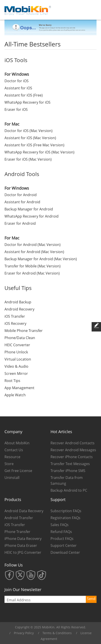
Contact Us (14, 450)
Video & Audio (16, 366)
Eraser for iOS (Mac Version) (28, 159)
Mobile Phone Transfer (24, 331)
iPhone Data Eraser (21, 545)
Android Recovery (19, 309)
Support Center (64, 545)
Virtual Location (18, 359)
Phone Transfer (17, 532)
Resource (12, 457)
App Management (19, 388)
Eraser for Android (20, 223)
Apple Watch (15, 395)
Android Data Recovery (24, 511)
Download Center (65, 552)
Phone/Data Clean (20, 338)
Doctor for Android (21, 195)
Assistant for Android (22, 202)
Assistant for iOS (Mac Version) (30, 138)
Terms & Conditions (57, 633)
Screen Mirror (16, 373)
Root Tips (12, 381)
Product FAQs (62, 539)
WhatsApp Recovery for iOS (27, 102)
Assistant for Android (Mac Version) (34, 252)
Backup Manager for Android (29, 209)
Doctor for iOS (17, 81)
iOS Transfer (15, 316)
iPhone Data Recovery (23, 539)
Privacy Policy (24, 633)
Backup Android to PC (69, 490)
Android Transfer (19, 518)
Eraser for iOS (16, 109)
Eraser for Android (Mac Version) (32, 273)
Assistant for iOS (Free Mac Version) (34, 145)
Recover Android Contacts (73, 443)
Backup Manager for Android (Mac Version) (41, 259)
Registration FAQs (65, 518)
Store (9, 464)
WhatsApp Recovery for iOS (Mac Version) (39, 152)
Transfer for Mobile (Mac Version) (33, 266)
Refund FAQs (61, 532)
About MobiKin (17, 443)
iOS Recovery (15, 323)
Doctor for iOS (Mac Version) (28, 131)
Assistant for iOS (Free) (24, 95)
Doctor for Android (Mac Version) (33, 245)
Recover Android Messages (73, 450)
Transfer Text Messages (70, 464)
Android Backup (18, 302)
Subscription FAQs (66, 511)
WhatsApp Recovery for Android (32, 216)
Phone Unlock (16, 352)
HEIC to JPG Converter (23, 552)
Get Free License (18, 471)
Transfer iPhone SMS (68, 471)
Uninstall (12, 478)
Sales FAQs (60, 525)
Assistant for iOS (18, 88)
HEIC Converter (17, 345)
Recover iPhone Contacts (72, 457)
